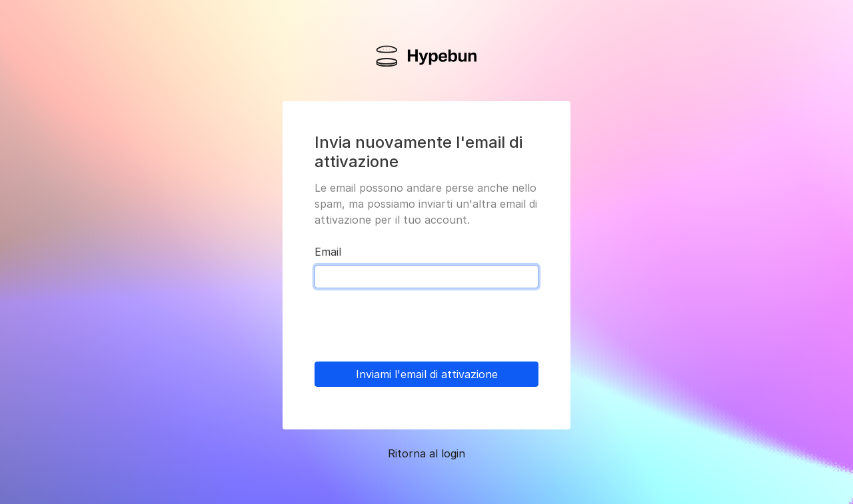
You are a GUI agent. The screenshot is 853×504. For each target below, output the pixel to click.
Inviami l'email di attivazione (427, 374)
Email (328, 252)
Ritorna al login (426, 453)
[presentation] (416, 325)
